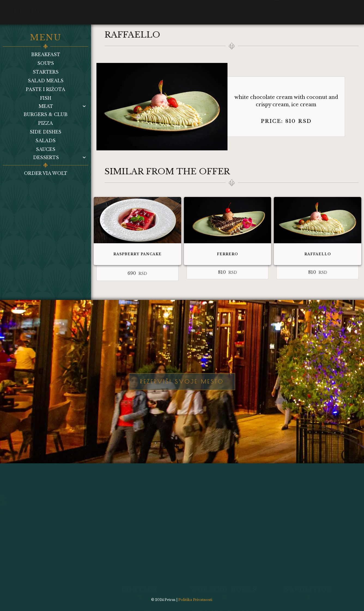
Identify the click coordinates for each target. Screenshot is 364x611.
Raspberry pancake (137, 254)
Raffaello (318, 254)
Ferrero (227, 254)
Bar (114, 9)
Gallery (138, 9)
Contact (169, 9)
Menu (94, 9)
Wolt (197, 9)
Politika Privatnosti (195, 600)
